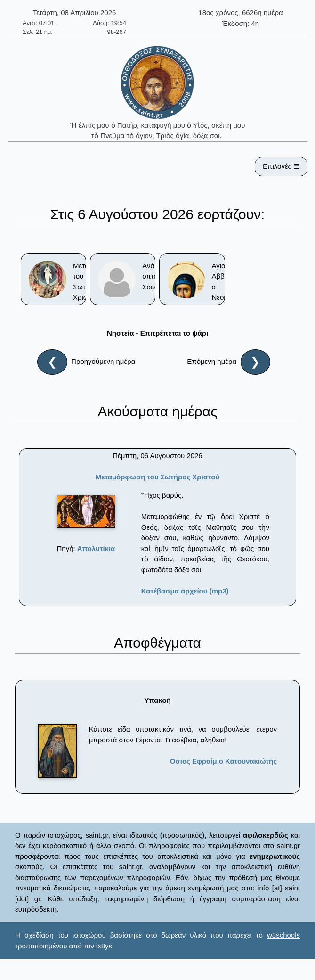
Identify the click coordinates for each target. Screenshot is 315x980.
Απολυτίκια (96, 548)
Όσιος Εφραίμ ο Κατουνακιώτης (223, 761)
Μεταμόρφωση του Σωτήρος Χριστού (157, 477)
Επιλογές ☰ (281, 166)
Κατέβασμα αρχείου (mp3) (185, 591)
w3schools (283, 935)
